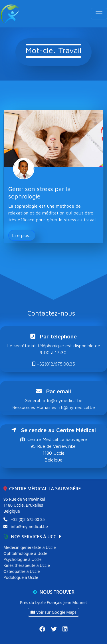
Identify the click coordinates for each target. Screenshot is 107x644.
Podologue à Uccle (21, 577)
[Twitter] (54, 629)
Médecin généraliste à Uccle (30, 547)
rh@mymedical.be (77, 407)
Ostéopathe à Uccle (22, 571)
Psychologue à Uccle (23, 559)
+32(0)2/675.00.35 (54, 364)
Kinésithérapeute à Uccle (27, 565)
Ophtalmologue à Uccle (25, 553)
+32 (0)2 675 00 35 (28, 519)
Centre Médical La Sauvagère (53, 439)
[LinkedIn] (65, 629)
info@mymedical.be (63, 400)
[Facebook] (43, 629)
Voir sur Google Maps (53, 612)
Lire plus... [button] (22, 235)
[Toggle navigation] (99, 14)
